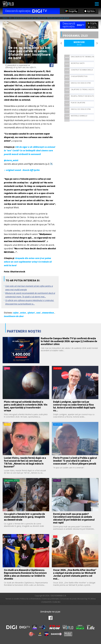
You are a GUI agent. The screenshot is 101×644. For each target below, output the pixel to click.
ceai (38, 313)
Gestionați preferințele (50, 599)
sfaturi (31, 313)
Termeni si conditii (12, 599)
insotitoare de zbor (14, 316)
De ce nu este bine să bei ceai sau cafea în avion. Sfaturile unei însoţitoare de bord (41, 18)
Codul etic (57, 602)
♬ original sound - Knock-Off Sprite (22, 170)
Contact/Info (47, 602)
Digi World (8, 4)
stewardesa (48, 313)
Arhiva (93, 599)
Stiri (10, 18)
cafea (16, 313)
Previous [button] (61, 43)
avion (23, 313)
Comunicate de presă (68, 599)
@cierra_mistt (11, 160)
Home (5, 18)
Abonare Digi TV (84, 599)
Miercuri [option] (79, 43)
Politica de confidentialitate (31, 599)
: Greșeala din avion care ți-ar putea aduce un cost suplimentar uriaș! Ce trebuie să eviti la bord (28, 262)
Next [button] (97, 43)
